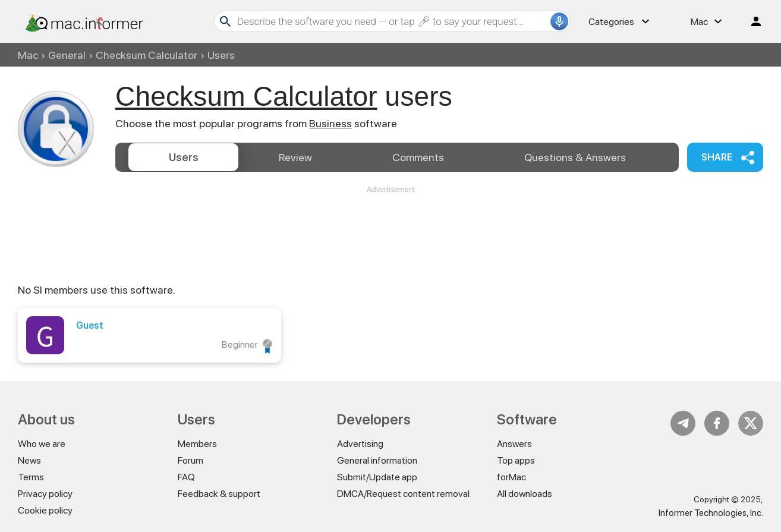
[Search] (392, 21)
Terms (31, 477)
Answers (575, 157)
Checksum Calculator (147, 55)
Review (295, 157)
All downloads (525, 494)
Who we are (42, 444)
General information (377, 460)
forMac (511, 477)
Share (717, 157)
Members (197, 444)
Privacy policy (45, 494)
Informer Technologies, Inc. (711, 513)
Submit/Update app (377, 477)
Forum (190, 460)
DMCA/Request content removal (403, 494)
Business (330, 123)
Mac (28, 55)
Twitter (751, 423)
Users (184, 157)
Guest (90, 325)
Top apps (516, 460)
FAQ (186, 477)
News (29, 460)
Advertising (360, 444)
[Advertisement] (390, 231)
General (67, 55)
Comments (418, 157)
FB (717, 423)
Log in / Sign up (751, 21)
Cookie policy (45, 510)
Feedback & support (219, 494)
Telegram (683, 423)
